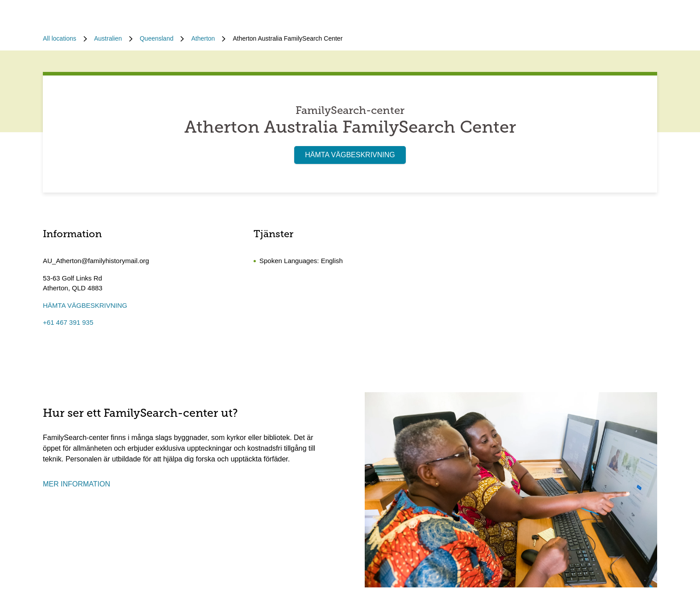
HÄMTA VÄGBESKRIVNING (350, 155)
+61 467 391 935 (68, 322)
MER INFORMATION (77, 484)
